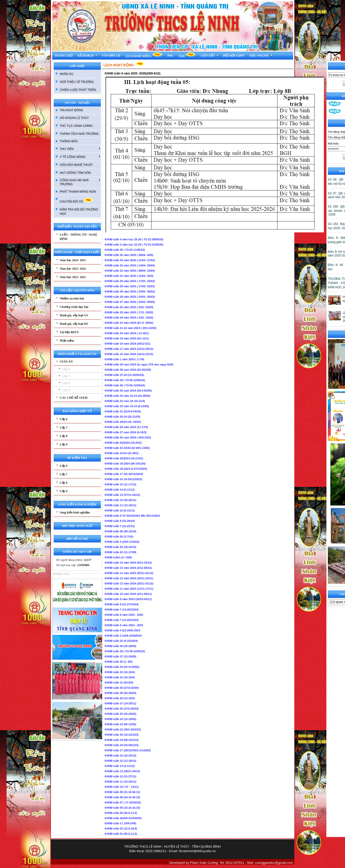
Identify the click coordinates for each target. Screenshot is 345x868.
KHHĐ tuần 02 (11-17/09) (121, 552)
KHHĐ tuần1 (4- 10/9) (118, 557)
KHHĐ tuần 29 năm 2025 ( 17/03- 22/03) (130, 281)
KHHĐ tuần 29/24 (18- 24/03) (123, 422)
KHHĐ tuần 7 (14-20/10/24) (122, 610)
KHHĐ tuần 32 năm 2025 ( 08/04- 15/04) (130, 271)
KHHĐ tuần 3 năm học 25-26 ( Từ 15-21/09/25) (134, 245)
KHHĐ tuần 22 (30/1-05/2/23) (123, 729)
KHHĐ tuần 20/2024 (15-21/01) (124, 458)
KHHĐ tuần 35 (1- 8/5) (119, 662)
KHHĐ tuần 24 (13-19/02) (121, 719)
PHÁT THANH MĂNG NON (78, 192)
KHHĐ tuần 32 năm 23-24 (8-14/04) (127, 406)
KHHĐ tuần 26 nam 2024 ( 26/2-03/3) (128, 437)
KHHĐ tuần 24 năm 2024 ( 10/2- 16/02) (129, 318)
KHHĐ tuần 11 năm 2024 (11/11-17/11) (129, 589)
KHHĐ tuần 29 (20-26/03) (121, 693)
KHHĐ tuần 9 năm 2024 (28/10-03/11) (128, 599)
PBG (171, 56)
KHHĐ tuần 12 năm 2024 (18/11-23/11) (129, 578)
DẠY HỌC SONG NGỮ (77, 526)
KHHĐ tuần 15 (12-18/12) (121, 761)
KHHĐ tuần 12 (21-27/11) (121, 776)
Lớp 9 (66, 390)
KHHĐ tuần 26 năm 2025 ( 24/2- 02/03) (129, 307)
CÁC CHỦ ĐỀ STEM (74, 398)
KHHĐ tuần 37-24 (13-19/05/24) (124, 375)
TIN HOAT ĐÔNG (72, 110)
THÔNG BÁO (69, 141)
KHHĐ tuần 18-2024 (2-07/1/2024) (126, 469)
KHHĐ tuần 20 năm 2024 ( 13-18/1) (127, 333)
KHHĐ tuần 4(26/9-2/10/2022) (123, 818)
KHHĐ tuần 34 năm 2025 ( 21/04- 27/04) (130, 260)
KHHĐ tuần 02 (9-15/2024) (121, 641)
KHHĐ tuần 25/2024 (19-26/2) (123, 443)
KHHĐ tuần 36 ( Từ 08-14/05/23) (125, 651)
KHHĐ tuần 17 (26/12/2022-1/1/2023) (128, 750)
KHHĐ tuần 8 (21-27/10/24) (122, 604)
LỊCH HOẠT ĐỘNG (144, 55)
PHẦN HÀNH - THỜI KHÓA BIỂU (77, 252)
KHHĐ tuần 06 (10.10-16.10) (122, 808)
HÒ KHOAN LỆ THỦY (74, 118)
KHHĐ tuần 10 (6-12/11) (120, 510)
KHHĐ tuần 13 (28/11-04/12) (122, 771)
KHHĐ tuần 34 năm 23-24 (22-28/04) (128, 396)
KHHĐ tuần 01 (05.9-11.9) (121, 834)
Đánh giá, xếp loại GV (74, 315)
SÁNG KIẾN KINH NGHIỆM (77, 505)
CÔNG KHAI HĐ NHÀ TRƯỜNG (80, 182)
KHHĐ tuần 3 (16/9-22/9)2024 (123, 636)
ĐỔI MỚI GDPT (234, 56)
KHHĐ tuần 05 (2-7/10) (119, 537)
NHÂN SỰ (67, 74)
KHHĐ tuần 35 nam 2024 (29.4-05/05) (128, 391)
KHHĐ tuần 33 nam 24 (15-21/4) (125, 401)
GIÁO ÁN (66, 362)
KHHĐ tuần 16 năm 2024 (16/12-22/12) (129, 354)
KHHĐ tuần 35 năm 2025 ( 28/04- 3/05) (129, 255)
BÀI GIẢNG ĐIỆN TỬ (77, 411)
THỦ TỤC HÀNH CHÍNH (76, 126)
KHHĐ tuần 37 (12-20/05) (121, 656)
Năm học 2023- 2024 (73, 269)
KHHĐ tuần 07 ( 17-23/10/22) (123, 802)
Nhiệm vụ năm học (72, 298)
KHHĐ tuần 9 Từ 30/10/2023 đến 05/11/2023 (133, 516)
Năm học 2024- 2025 (73, 260)
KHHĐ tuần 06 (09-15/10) (121, 531)
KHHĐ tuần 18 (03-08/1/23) (122, 745)
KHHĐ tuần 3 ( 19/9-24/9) (121, 823)
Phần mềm (67, 341)
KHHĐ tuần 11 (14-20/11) (121, 782)
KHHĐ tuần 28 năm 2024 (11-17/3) (126, 427)
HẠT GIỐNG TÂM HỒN (75, 173)
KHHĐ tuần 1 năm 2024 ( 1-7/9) (125, 359)
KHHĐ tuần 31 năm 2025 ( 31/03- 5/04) (129, 276)
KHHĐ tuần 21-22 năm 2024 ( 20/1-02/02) (131, 328)
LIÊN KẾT (210, 56)
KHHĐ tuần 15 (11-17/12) (121, 484)
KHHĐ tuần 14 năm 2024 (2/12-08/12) (128, 568)
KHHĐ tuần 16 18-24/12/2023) (124, 479)
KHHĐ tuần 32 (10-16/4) (120, 677)
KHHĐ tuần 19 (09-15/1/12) (122, 740)
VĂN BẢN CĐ (111, 56)
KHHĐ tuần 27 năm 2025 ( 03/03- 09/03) (130, 302)
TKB (187, 55)
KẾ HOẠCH (88, 56)
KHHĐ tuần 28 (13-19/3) (120, 698)
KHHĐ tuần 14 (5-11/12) (120, 490)
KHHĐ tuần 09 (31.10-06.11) (122, 792)
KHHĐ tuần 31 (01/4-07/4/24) (123, 411)
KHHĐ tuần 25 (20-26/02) (121, 714)
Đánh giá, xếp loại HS (74, 324)
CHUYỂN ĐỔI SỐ (77, 200)
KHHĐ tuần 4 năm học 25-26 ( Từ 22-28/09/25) (134, 239)
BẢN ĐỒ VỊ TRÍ (77, 539)
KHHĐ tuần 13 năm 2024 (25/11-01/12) (129, 573)
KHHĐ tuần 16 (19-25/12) (121, 756)
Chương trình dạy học (74, 307)
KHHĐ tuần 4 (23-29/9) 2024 (122, 630)
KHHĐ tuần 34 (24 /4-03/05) (122, 667)
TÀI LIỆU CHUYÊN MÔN (77, 290)
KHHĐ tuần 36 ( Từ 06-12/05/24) (125, 380)
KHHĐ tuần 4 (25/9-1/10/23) (122, 542)
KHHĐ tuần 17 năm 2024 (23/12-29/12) (129, 349)
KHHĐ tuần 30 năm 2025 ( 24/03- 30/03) (130, 291)
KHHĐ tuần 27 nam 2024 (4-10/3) (126, 432)
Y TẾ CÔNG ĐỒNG (80, 157)
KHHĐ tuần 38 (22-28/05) (121, 646)
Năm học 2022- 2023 (73, 277)
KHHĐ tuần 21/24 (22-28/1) (122, 453)
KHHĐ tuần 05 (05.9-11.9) (121, 813)
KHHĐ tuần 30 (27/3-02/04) (122, 688)
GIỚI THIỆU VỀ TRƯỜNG (77, 82)
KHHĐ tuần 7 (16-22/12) (120, 526)
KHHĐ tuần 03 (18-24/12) (121, 547)
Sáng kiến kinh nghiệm (75, 512)
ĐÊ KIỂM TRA (77, 458)
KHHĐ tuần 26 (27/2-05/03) (122, 709)
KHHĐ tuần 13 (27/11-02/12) (122, 495)
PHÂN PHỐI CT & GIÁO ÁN (77, 354)
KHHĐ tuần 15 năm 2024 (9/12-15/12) (128, 563)
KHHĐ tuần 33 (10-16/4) (120, 672)
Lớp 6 (66, 369)
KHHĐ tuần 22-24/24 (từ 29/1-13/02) (127, 448)
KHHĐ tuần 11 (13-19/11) (121, 505)
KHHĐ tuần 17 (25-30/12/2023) (124, 474)
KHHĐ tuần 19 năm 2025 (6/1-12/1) (127, 338)
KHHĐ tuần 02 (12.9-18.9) (121, 829)
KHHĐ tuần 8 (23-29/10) (120, 521)
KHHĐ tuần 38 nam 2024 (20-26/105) (128, 370)
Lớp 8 (66, 383)
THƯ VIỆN (80, 149)
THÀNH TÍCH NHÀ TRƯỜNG (79, 134)
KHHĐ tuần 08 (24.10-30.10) (122, 797)
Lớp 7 (66, 376)
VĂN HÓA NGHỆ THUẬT (76, 165)
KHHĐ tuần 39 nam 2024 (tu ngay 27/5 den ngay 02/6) (139, 364)
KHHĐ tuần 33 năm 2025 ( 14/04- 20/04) (130, 265)
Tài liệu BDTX (69, 332)
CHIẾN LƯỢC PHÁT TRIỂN (78, 90)
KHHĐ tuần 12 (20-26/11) (121, 500)
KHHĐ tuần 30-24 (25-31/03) (123, 417)
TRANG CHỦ (64, 56)
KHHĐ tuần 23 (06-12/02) (121, 724)
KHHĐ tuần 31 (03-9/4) (119, 683)
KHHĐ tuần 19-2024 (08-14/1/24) (125, 464)
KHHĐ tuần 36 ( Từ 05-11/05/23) (125, 250)
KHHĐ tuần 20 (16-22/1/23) (122, 735)
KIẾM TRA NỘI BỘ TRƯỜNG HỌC (79, 212)
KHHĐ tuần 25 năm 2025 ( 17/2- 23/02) (129, 312)
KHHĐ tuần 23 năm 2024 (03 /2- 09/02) (129, 323)
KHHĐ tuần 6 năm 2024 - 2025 (124, 615)
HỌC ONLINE (261, 56)
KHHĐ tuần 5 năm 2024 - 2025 (124, 625)
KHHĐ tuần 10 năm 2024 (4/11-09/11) (128, 594)
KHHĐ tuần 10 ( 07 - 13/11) (122, 787)
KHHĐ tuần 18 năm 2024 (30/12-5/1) (128, 344)
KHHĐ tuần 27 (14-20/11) (121, 703)
